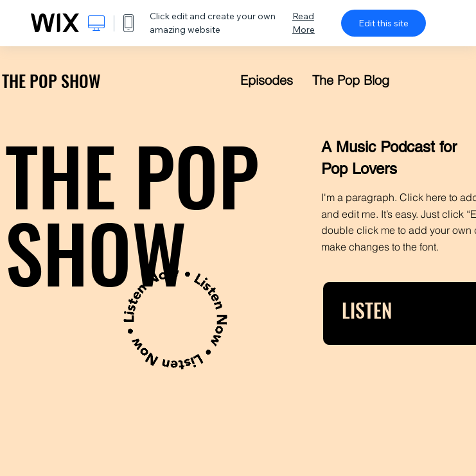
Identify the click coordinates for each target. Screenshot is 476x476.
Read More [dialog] (304, 23)
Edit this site (383, 23)
